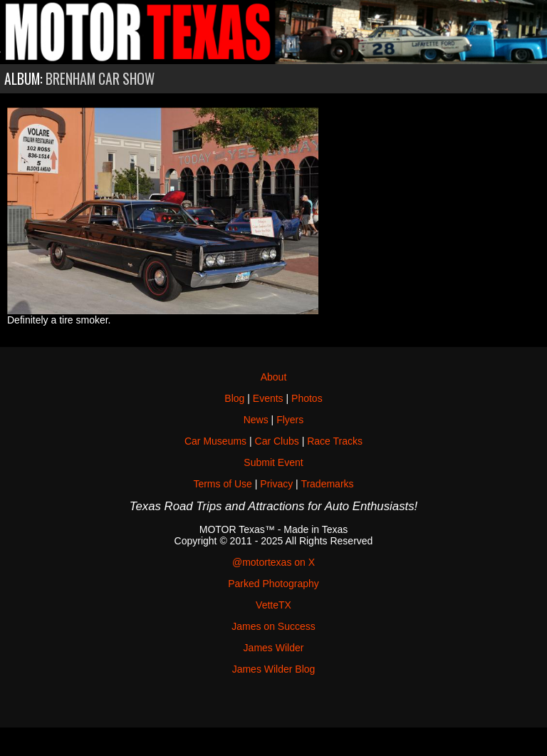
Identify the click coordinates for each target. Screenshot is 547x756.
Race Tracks (335, 441)
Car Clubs (277, 441)
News (256, 420)
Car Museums (215, 441)
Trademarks (327, 484)
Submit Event (273, 462)
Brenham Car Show (100, 79)
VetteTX (273, 605)
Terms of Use (222, 484)
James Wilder (274, 648)
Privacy (276, 484)
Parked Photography (273, 584)
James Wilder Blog (274, 669)
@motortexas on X (273, 562)
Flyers (290, 420)
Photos (307, 398)
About (274, 377)
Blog (234, 398)
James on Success (273, 626)
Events (268, 398)
